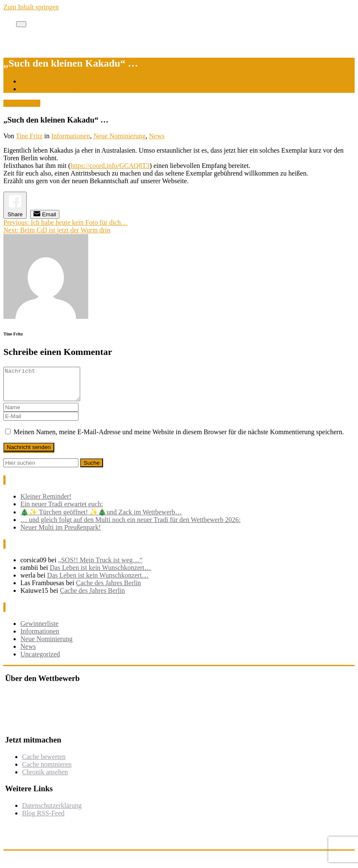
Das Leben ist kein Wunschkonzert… (100, 574)
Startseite (33, 81)
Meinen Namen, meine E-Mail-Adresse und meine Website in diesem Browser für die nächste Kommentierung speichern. (179, 438)
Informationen (71, 136)
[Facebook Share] (15, 205)
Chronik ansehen (45, 778)
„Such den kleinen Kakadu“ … (62, 89)
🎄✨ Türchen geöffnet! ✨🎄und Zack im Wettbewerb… (101, 518)
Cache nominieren (47, 771)
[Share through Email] (45, 214)
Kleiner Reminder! (46, 503)
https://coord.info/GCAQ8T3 (110, 166)
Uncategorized (40, 660)
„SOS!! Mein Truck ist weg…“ (100, 566)
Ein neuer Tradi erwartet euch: (62, 510)
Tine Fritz (29, 136)
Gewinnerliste (39, 630)
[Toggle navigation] (21, 24)
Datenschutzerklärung (52, 812)
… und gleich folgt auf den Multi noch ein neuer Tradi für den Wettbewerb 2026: (130, 526)
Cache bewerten (44, 763)
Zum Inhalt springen (31, 7)
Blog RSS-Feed (43, 819)
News (157, 136)
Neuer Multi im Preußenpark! (61, 534)
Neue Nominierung (119, 136)
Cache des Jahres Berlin (108, 589)
